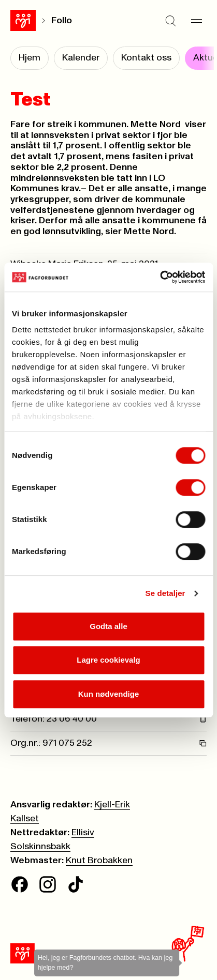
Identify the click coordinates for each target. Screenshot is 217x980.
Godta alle (108, 626)
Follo (62, 21)
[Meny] (196, 21)
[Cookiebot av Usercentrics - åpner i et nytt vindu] (160, 277)
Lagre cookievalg (108, 660)
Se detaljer (165, 593)
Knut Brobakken (99, 861)
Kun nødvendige (109, 694)
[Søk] (170, 21)
